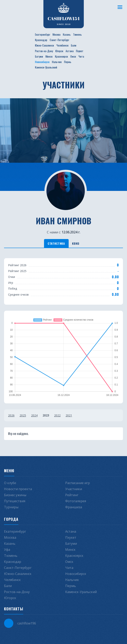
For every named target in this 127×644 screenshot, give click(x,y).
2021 (69, 415)
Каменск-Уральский (46, 67)
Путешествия (15, 501)
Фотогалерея (76, 501)
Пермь (68, 62)
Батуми (39, 56)
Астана (70, 51)
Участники (74, 489)
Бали (74, 45)
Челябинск (62, 45)
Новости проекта (18, 489)
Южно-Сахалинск (44, 45)
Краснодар (41, 40)
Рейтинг (72, 495)
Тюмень (77, 34)
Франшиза (74, 507)
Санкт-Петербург (59, 40)
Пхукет (80, 51)
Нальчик (57, 62)
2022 (57, 415)
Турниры (11, 507)
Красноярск (61, 56)
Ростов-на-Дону (44, 51)
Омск (73, 56)
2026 (11, 415)
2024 (34, 415)
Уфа (7, 550)
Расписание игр (78, 483)
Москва (56, 34)
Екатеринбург (43, 34)
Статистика (56, 243)
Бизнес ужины (15, 495)
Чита (81, 56)
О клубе (10, 483)
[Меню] (120, 7)
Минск (49, 56)
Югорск (59, 51)
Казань (67, 34)
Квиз (76, 243)
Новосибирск (42, 62)
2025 (23, 415)
